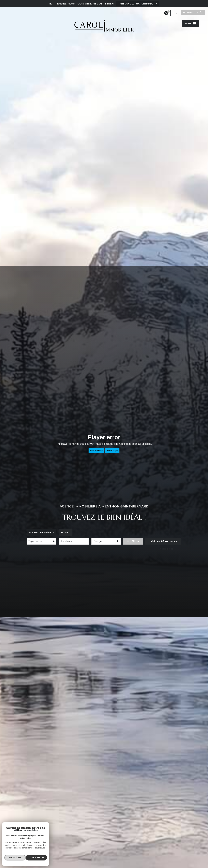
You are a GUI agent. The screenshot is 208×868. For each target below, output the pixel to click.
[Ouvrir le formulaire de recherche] (133, 541)
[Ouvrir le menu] (190, 23)
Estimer (68, 532)
